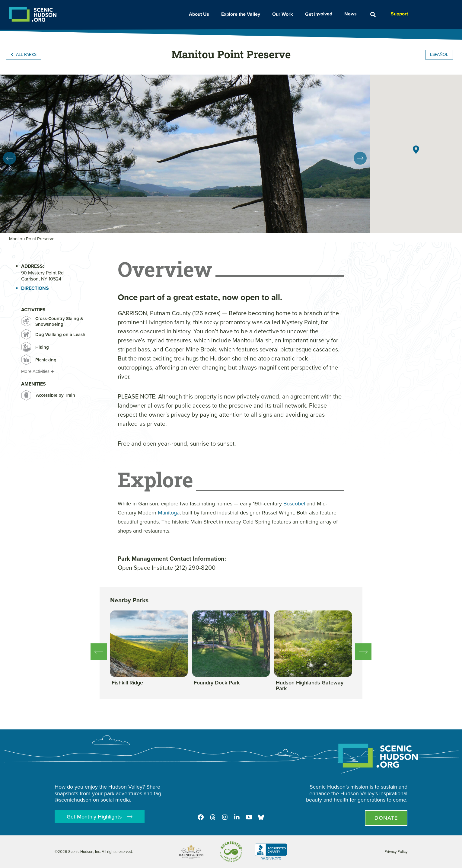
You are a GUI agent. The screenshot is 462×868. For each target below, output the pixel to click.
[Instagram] (225, 817)
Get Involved (320, 14)
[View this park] (127, 683)
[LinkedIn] (237, 817)
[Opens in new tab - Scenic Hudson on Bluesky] (261, 817)
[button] (373, 15)
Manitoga (169, 513)
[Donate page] (386, 818)
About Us (201, 14)
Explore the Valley (242, 14)
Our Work (284, 14)
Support (399, 14)
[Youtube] (249, 817)
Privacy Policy (396, 852)
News (352, 14)
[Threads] (213, 817)
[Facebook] (201, 817)
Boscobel (294, 504)
